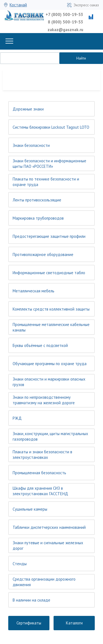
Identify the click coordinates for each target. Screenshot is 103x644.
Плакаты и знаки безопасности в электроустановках (42, 455)
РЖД (17, 418)
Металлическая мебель (34, 291)
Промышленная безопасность (39, 473)
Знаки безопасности (31, 145)
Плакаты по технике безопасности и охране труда (46, 182)
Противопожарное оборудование (43, 254)
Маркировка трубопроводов (38, 218)
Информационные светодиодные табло (49, 273)
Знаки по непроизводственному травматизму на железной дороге (44, 400)
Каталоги (74, 623)
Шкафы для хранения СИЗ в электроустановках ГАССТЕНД (40, 491)
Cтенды (20, 564)
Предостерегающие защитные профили (49, 236)
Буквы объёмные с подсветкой (40, 345)
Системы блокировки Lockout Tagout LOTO (51, 127)
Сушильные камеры (30, 509)
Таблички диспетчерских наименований (49, 527)
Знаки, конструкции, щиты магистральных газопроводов (50, 436)
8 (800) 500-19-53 (66, 22)
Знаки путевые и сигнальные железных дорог (48, 545)
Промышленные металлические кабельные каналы (51, 327)
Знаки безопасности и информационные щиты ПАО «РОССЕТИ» (49, 164)
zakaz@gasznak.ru (65, 30)
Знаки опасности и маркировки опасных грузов (49, 382)
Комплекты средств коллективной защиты (51, 309)
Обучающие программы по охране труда (50, 364)
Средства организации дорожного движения (44, 582)
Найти (81, 58)
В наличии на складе (31, 600)
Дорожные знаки (28, 109)
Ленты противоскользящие (37, 200)
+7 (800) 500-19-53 (64, 14)
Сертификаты (29, 623)
